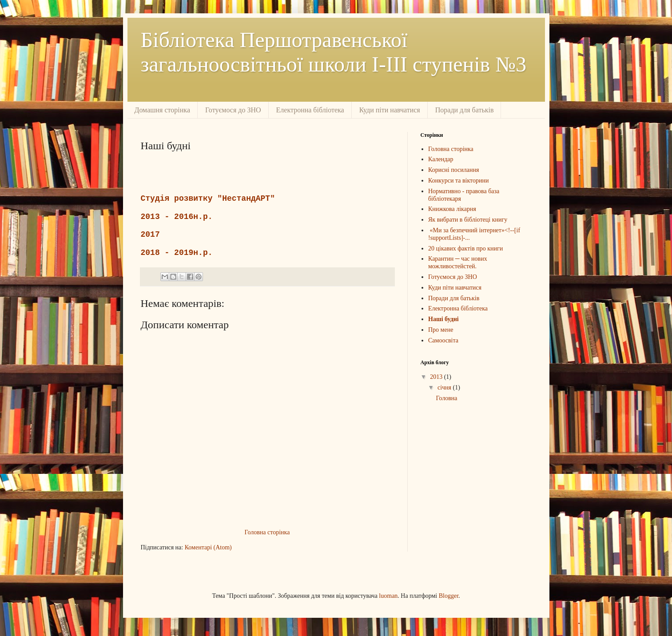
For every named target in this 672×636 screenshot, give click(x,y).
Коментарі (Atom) (208, 547)
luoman (388, 596)
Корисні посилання (453, 170)
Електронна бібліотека (310, 110)
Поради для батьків (465, 110)
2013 (437, 377)
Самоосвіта (443, 340)
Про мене (441, 330)
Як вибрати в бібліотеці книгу (468, 220)
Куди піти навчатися (390, 110)
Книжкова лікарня (452, 209)
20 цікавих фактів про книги (465, 248)
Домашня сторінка (163, 110)
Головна (446, 398)
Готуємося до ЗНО (233, 110)
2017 (150, 235)
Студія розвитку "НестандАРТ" (208, 199)
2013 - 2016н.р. (177, 217)
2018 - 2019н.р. (177, 253)
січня (445, 388)
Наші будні (443, 319)
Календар (441, 159)
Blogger (449, 596)
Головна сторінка (267, 532)
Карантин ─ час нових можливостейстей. (458, 262)
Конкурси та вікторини (458, 181)
